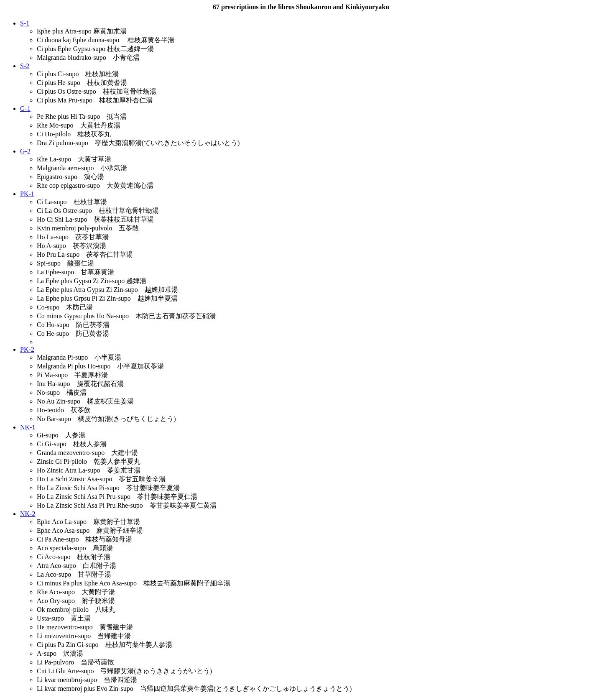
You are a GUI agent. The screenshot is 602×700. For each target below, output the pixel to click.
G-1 (25, 109)
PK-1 (27, 194)
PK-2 (27, 349)
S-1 (25, 23)
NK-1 (28, 427)
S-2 (25, 66)
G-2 (25, 151)
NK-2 (28, 514)
